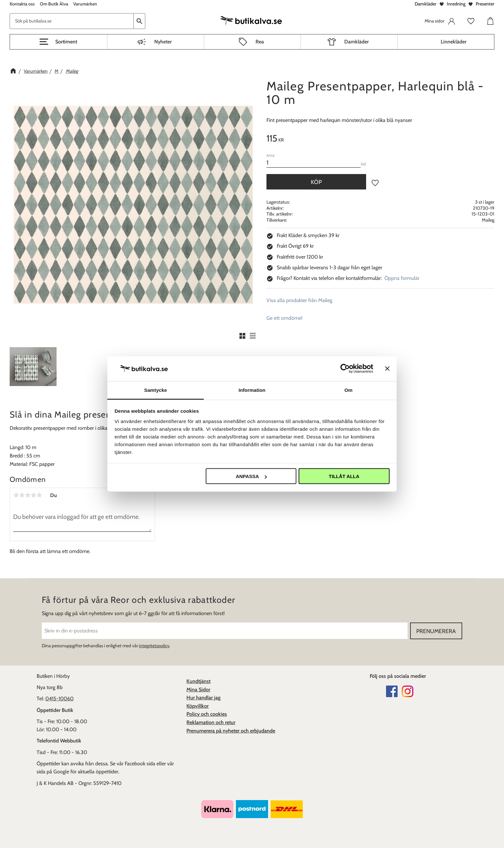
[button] (59, 42)
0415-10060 (59, 699)
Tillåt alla (344, 476)
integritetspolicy (154, 646)
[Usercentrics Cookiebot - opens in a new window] (345, 369)
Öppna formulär (402, 278)
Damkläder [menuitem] (356, 42)
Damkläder (426, 4)
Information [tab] (252, 390)
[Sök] (139, 21)
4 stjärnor (33, 495)
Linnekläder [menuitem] (454, 42)
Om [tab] (348, 390)
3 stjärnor (28, 495)
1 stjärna (16, 495)
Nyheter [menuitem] (163, 42)
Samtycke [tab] (156, 390)
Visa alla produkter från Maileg (299, 300)
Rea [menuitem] (260, 42)
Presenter (485, 4)
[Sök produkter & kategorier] (72, 21)
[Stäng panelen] (387, 369)
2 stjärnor (22, 495)
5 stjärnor (39, 495)
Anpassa (251, 476)
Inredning (456, 4)
